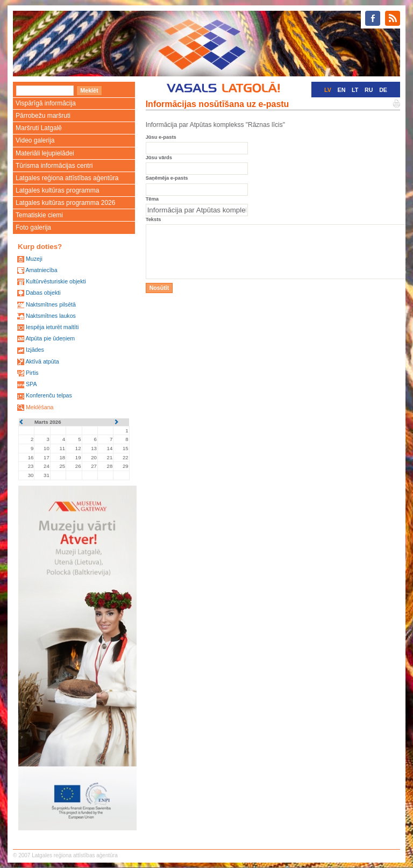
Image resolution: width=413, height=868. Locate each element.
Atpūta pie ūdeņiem (50, 338)
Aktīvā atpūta (42, 361)
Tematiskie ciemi (39, 215)
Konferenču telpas (49, 395)
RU (369, 90)
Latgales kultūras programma (57, 190)
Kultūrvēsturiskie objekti (56, 281)
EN (342, 90)
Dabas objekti (43, 293)
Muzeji (34, 259)
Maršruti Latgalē (39, 128)
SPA (31, 384)
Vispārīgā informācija (46, 103)
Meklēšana (40, 407)
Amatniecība (41, 270)
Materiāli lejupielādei (45, 153)
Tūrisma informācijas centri (54, 166)
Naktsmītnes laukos (51, 316)
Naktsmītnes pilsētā (51, 304)
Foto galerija (33, 227)
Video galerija (35, 140)
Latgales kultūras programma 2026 (65, 203)
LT (355, 90)
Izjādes (35, 350)
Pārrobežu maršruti (43, 116)
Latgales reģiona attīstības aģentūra (67, 178)
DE (383, 90)
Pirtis (32, 373)
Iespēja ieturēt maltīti (52, 327)
